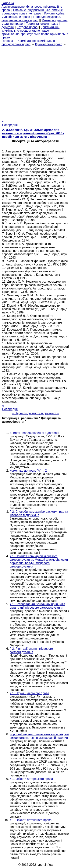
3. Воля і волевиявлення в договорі (34, 433)
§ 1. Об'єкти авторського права (31, 779)
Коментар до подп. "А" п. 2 (28, 471)
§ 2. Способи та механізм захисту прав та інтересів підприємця (39, 513)
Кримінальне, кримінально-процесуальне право (31, 29)
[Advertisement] (35, 82)
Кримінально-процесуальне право (25, 34)
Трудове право (27, 27)
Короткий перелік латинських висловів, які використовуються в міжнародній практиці (39, 736)
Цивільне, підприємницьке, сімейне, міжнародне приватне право (33, 12)
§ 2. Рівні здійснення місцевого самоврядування (31, 650)
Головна (7, 41)
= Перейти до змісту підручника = (35, 413)
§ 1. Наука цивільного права (29, 693)
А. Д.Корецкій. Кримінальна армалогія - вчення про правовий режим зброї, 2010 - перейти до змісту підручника (33, 133)
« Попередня (10, 123)
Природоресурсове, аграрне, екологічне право (31, 19)
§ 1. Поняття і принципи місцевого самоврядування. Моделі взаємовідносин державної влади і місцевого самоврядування (39, 561)
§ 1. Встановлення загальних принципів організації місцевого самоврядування (37, 606)
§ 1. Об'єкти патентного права (31, 820)
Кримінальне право (49, 44)
